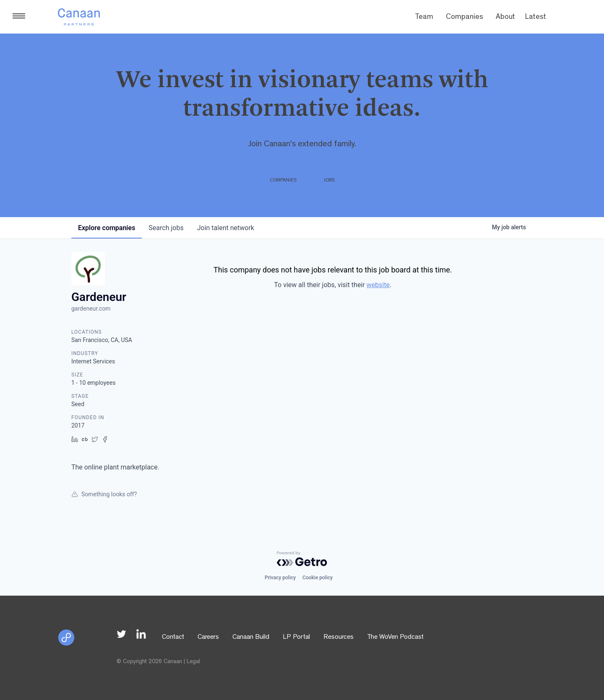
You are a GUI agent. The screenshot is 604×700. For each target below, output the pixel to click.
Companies (465, 18)
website (378, 285)
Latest (536, 18)
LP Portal (296, 638)
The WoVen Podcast (395, 638)
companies (107, 228)
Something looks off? (104, 494)
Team (424, 18)
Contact (173, 638)
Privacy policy (280, 578)
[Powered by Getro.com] (302, 559)
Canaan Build (251, 638)
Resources (338, 638)
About (505, 18)
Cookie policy (318, 578)
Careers (208, 638)
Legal (193, 662)
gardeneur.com (91, 309)
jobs (166, 228)
